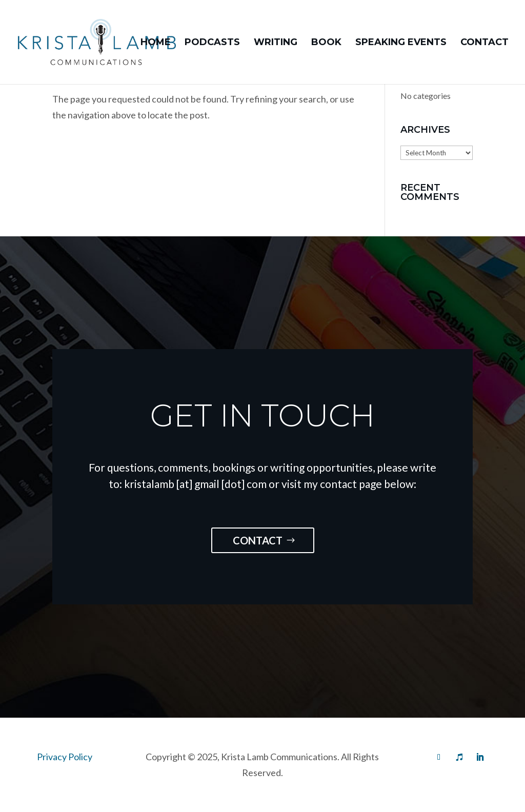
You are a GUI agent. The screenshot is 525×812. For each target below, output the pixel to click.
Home (156, 43)
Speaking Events (401, 43)
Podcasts (212, 43)
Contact (484, 43)
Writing (276, 43)
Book (326, 43)
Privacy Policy (65, 757)
